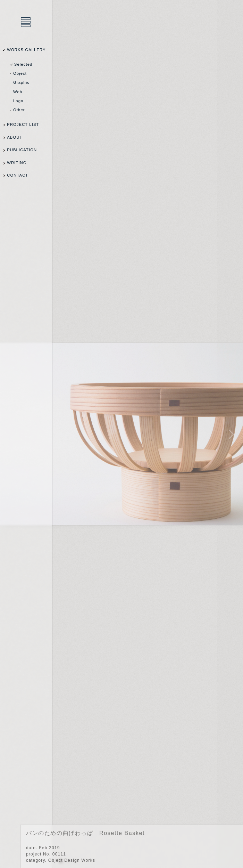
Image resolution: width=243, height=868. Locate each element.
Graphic (21, 82)
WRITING (17, 163)
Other (19, 110)
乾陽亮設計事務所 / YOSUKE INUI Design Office (26, 23)
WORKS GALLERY (26, 50)
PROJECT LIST (23, 124)
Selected (23, 64)
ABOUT (15, 137)
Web (18, 92)
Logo (18, 101)
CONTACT (18, 175)
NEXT (230, 434)
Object (20, 73)
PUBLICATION (22, 150)
